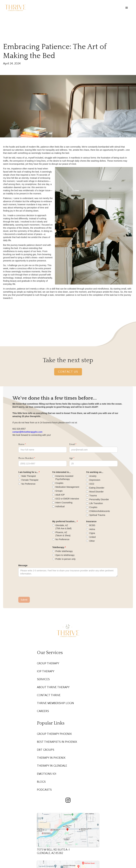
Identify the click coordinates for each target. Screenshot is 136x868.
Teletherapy (58, 547)
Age (71, 458)
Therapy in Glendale (52, 766)
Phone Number (26, 458)
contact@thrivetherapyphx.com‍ (27, 432)
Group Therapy (48, 663)
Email (72, 444)
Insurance (91, 521)
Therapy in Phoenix (51, 758)
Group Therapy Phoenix (54, 734)
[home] (16, 7)
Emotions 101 (47, 774)
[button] (127, 8)
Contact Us (68, 372)
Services (43, 679)
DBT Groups (46, 750)
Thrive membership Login (55, 703)
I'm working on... (95, 472)
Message (23, 565)
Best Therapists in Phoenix (57, 742)
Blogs (41, 782)
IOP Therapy (46, 671)
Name (21, 444)
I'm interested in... (61, 472)
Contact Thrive (49, 695)
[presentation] (42, 587)
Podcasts (44, 790)
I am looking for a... (28, 472)
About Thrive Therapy (53, 687)
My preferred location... (64, 521)
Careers (43, 711)
